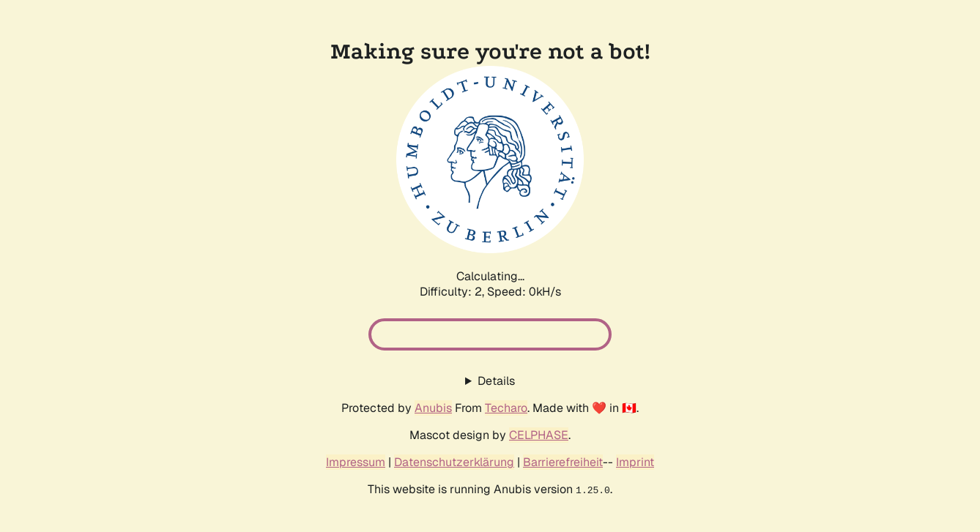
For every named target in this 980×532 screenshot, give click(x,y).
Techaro (506, 408)
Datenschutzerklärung (454, 462)
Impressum (356, 462)
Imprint (635, 462)
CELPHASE (539, 435)
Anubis (433, 408)
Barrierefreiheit (563, 462)
